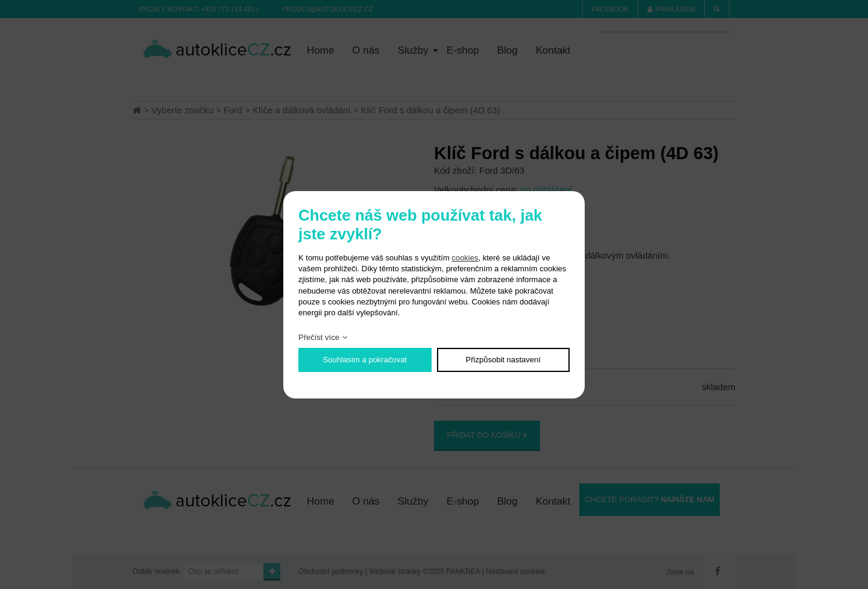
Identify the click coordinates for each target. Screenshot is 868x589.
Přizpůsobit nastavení (503, 360)
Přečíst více (319, 337)
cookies (465, 258)
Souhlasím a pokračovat (365, 360)
